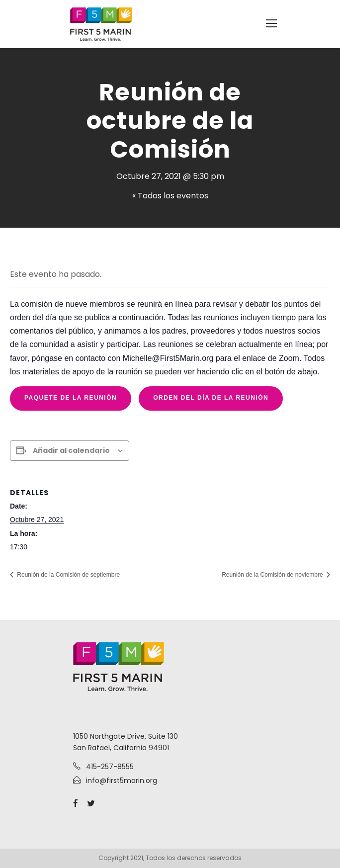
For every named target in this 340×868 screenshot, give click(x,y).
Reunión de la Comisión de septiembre (68, 575)
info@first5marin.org (122, 781)
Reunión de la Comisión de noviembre (273, 575)
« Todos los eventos (170, 196)
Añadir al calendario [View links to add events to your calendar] (71, 450)
